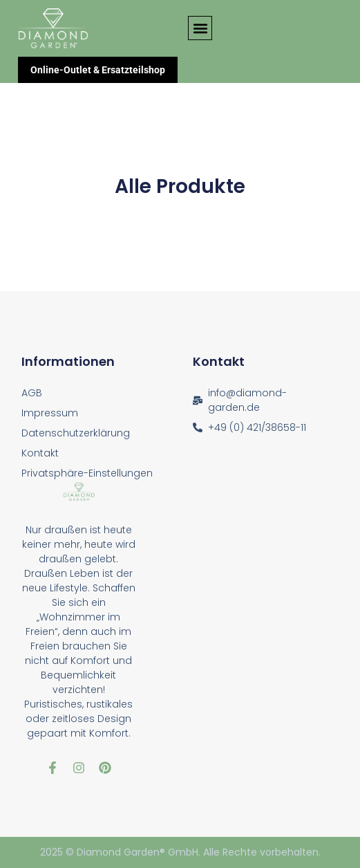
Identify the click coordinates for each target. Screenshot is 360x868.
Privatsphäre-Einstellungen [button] (87, 473)
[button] (200, 28)
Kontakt (40, 453)
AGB (32, 393)
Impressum (50, 413)
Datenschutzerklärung (76, 433)
